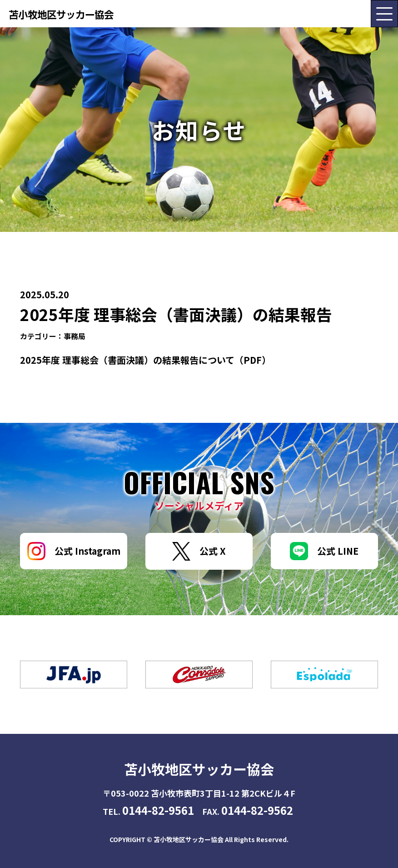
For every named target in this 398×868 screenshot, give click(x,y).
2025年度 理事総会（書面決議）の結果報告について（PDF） (145, 360)
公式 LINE (324, 551)
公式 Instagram (74, 551)
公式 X (199, 551)
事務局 (75, 336)
